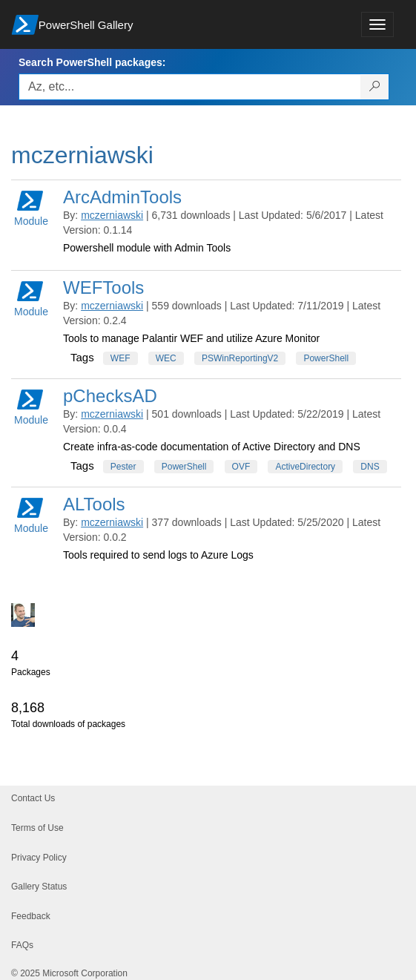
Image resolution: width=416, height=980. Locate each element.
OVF (241, 467)
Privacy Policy (39, 858)
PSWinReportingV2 (240, 358)
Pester (123, 467)
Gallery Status (39, 887)
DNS (370, 467)
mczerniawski (112, 215)
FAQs (22, 945)
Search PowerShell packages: (92, 62)
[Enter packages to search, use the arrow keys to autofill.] (190, 87)
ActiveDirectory (305, 467)
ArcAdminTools (122, 197)
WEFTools (103, 287)
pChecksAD (110, 396)
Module (31, 207)
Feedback (31, 916)
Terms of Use (37, 828)
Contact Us (33, 798)
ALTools (94, 504)
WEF (120, 358)
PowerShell (326, 358)
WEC (166, 358)
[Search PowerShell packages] (375, 87)
